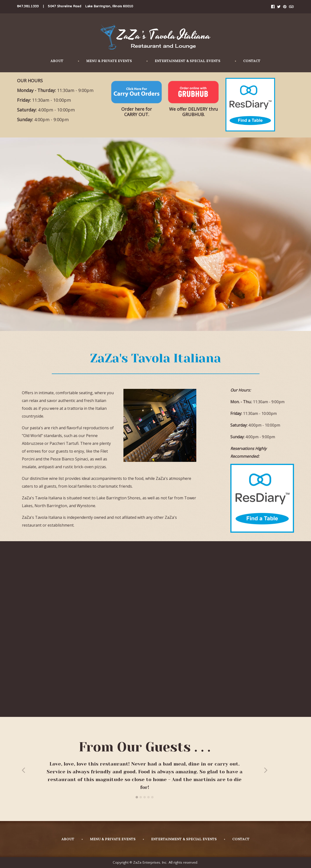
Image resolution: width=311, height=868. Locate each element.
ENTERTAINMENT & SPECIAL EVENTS (183, 61)
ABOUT (57, 61)
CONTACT (248, 61)
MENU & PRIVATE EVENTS (105, 61)
